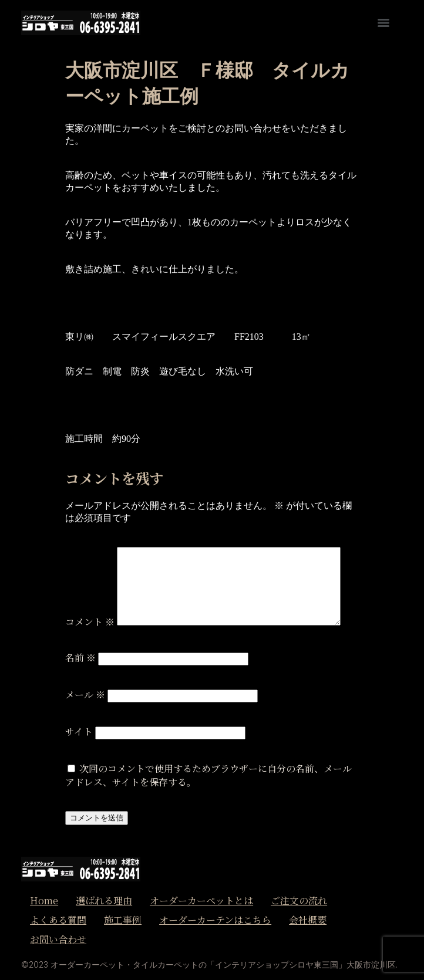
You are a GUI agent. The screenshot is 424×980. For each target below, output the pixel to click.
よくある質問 (58, 920)
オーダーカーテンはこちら (215, 920)
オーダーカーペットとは (201, 900)
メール (85, 695)
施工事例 (123, 920)
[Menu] (383, 23)
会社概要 (308, 920)
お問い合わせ (58, 939)
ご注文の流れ (299, 900)
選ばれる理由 (104, 900)
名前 (80, 658)
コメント (90, 622)
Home (44, 900)
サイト (79, 731)
